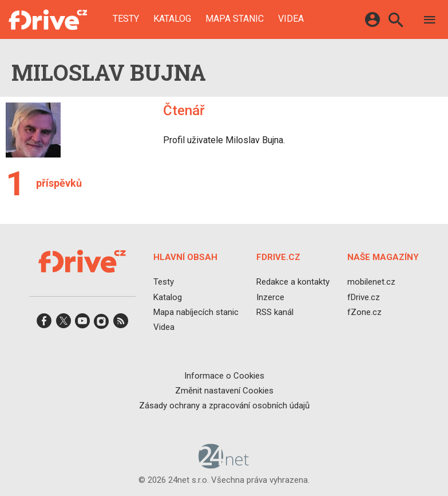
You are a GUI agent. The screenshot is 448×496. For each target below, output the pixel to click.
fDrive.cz (364, 297)
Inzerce (270, 297)
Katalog (172, 19)
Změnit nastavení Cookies (224, 391)
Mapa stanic (235, 19)
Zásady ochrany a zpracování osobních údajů (224, 406)
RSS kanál (275, 312)
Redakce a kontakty (293, 282)
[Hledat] (396, 21)
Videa (291, 19)
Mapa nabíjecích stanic (196, 312)
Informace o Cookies (224, 376)
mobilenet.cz (371, 282)
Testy (126, 19)
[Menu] (430, 21)
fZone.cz (364, 312)
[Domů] (48, 19)
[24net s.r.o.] (224, 465)
